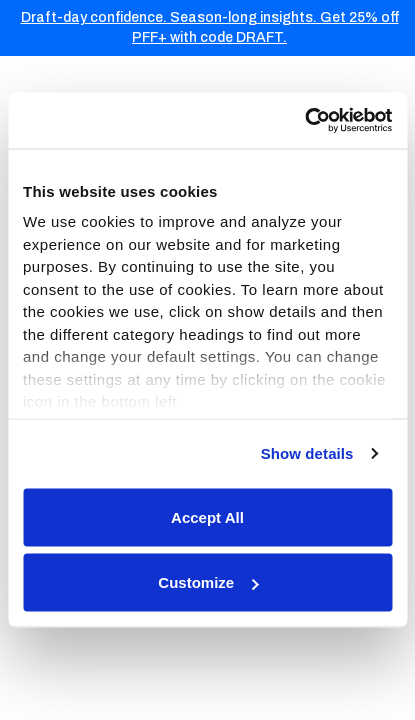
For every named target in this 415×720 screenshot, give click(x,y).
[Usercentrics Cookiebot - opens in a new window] (304, 121)
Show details (307, 453)
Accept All (207, 516)
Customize (208, 582)
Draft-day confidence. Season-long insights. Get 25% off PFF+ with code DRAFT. (210, 27)
